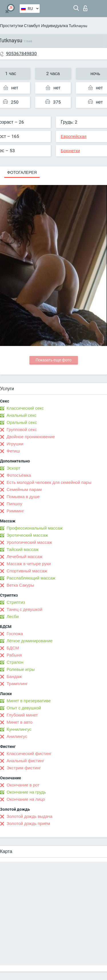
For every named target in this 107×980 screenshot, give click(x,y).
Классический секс (25, 408)
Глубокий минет (22, 715)
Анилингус (17, 736)
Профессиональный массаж (35, 528)
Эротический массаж (27, 535)
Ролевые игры (21, 669)
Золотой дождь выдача (30, 816)
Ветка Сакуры (20, 585)
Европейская (74, 136)
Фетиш (13, 451)
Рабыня (14, 655)
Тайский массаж (23, 550)
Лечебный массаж (25, 557)
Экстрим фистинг (24, 768)
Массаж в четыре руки (29, 564)
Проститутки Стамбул (20, 26)
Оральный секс (22, 422)
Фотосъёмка (19, 475)
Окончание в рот (23, 785)
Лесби (13, 617)
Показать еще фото (54, 360)
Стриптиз (16, 602)
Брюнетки (70, 151)
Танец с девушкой (24, 609)
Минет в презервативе (29, 701)
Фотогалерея (22, 172)
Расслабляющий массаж (31, 578)
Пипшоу (14, 504)
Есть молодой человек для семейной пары (49, 482)
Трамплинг (17, 684)
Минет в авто (20, 722)
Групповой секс (22, 430)
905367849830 (21, 54)
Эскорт (13, 468)
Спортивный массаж (27, 571)
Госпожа (15, 634)
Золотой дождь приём (28, 824)
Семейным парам (24, 490)
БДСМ (13, 648)
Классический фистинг (29, 754)
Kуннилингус (19, 729)
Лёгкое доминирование (30, 641)
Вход (85, 8)
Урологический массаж (29, 542)
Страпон (15, 662)
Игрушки (15, 444)
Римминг (15, 511)
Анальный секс (22, 415)
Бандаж (14, 677)
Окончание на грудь (26, 792)
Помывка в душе (23, 497)
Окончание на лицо (26, 799)
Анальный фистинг (25, 761)
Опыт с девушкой (24, 708)
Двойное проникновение (31, 437)
